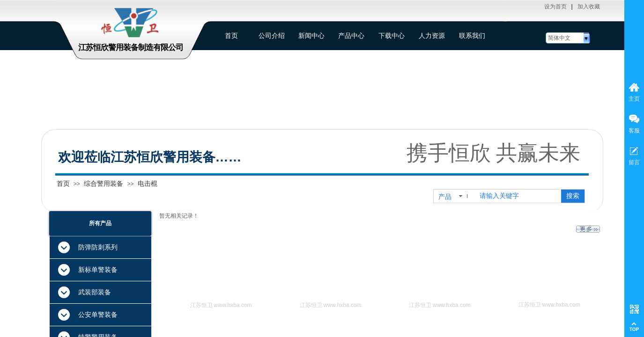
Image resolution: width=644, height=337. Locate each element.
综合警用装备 (104, 183)
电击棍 (148, 183)
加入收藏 (589, 7)
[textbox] (518, 196)
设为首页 (555, 7)
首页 (63, 183)
